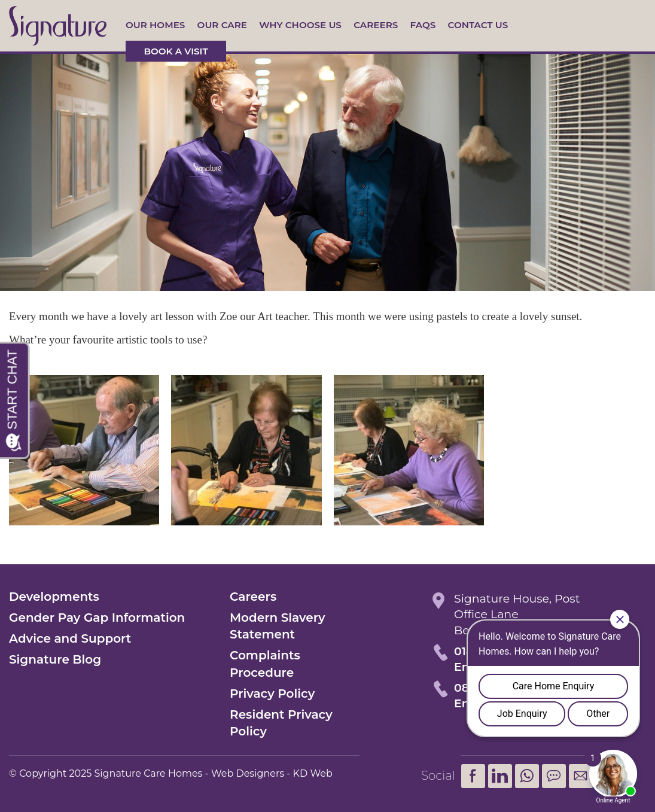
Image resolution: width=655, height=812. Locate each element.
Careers (376, 25)
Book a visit (176, 51)
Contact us (478, 25)
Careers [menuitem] (253, 597)
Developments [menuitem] (54, 597)
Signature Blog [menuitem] (55, 659)
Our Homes (155, 25)
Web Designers (248, 773)
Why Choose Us (300, 25)
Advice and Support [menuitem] (70, 638)
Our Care (222, 25)
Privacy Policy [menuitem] (272, 694)
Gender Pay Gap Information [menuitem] (97, 618)
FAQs (423, 25)
